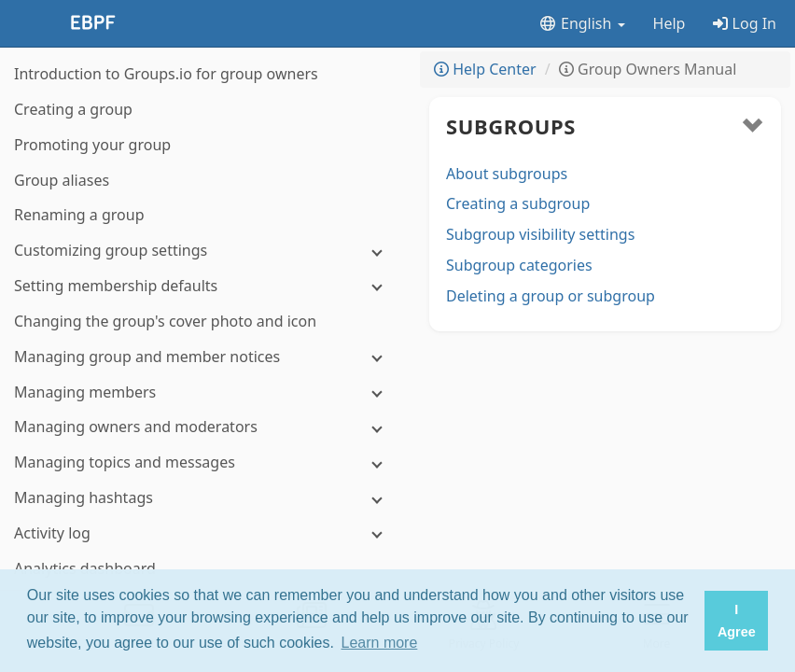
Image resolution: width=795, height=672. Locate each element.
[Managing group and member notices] (205, 357)
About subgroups (507, 174)
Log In (745, 23)
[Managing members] (205, 392)
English (582, 23)
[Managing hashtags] (205, 498)
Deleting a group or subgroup (551, 296)
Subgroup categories (519, 265)
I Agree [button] (737, 621)
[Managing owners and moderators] (205, 427)
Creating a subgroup (518, 203)
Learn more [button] (380, 643)
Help (669, 23)
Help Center (485, 69)
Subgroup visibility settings (540, 234)
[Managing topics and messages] (205, 462)
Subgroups (511, 126)
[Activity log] (205, 533)
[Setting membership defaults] (205, 286)
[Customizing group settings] (205, 251)
